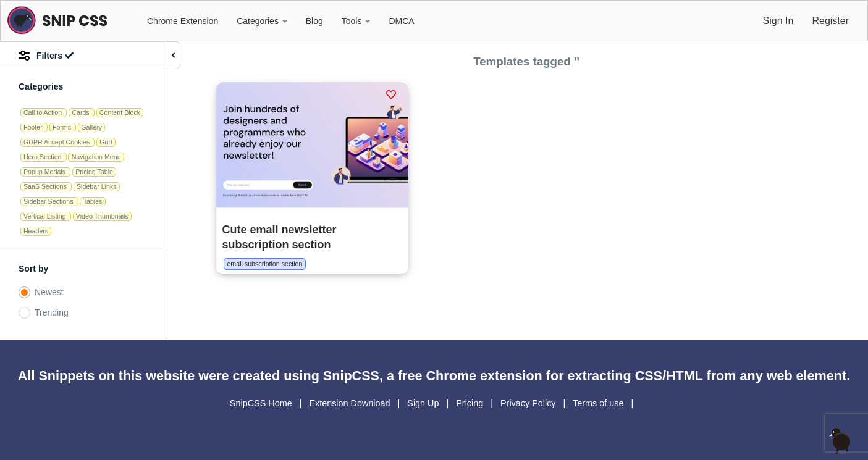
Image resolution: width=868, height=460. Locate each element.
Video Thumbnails (102, 216)
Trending (52, 312)
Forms (63, 127)
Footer (34, 127)
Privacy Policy (529, 403)
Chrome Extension (183, 21)
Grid (106, 142)
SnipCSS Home (262, 403)
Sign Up (424, 403)
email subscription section (264, 264)
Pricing (471, 403)
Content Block (120, 112)
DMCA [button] (401, 21)
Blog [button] (314, 21)
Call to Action (44, 112)
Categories (262, 21)
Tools (356, 21)
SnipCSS (351, 376)
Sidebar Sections (49, 201)
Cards (81, 112)
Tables (93, 201)
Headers (36, 231)
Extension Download (351, 403)
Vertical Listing (46, 216)
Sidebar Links (97, 186)
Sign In (778, 21)
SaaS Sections (46, 186)
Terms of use (599, 403)
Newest (49, 292)
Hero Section (44, 157)
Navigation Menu (96, 157)
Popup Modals (45, 172)
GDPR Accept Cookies (57, 142)
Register (830, 21)
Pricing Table (94, 172)
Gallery (91, 127)
